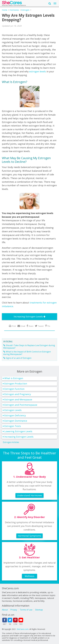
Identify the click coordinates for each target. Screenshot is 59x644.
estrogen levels (38, 71)
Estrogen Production (16, 384)
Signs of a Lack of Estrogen (19, 358)
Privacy (14, 610)
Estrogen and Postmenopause (21, 405)
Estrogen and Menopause (18, 399)
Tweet (41, 326)
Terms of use (26, 610)
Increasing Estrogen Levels (28, 316)
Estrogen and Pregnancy (18, 394)
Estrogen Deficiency (15, 415)
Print (14, 326)
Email (23, 326)
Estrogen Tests (13, 426)
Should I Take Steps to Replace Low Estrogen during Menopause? (29, 347)
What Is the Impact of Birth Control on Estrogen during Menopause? (27, 353)
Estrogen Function (14, 389)
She (12, 3)
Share (31, 326)
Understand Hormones (29, 495)
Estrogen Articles (11, 442)
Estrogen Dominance (16, 421)
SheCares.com (23, 629)
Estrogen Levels (13, 410)
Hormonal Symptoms (29, 536)
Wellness (29, 576)
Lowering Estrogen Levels (18, 431)
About (5, 610)
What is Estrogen (14, 378)
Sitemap (39, 610)
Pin (49, 326)
